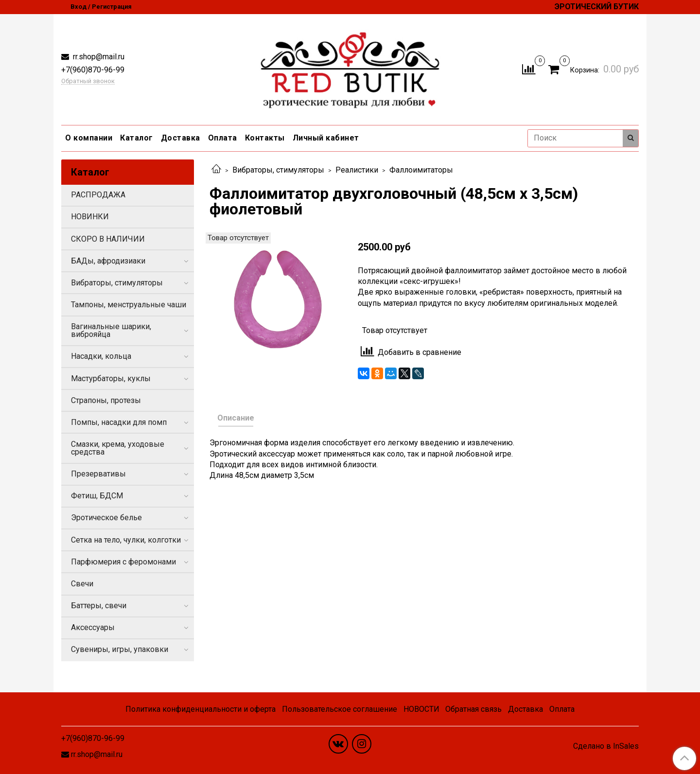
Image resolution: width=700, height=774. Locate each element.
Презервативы (98, 474)
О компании (89, 138)
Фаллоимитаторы (421, 170)
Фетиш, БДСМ (97, 496)
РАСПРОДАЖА (98, 195)
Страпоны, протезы (106, 400)
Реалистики (357, 170)
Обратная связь (473, 709)
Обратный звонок (88, 81)
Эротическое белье (106, 518)
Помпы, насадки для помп (119, 422)
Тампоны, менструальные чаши (129, 305)
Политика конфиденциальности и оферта (201, 709)
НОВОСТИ (421, 709)
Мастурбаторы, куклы (111, 378)
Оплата (223, 138)
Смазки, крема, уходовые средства (118, 448)
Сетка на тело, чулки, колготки (126, 540)
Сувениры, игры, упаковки (120, 649)
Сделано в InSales (606, 746)
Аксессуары (93, 627)
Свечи (82, 584)
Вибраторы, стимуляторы (278, 170)
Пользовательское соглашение (340, 709)
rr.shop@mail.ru (98, 57)
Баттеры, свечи (99, 606)
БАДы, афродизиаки (108, 261)
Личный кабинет (326, 138)
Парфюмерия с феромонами (123, 562)
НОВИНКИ (90, 217)
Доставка (181, 138)
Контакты (265, 138)
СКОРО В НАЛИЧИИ (108, 239)
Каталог (137, 138)
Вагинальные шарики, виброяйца (111, 330)
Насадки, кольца (101, 356)
